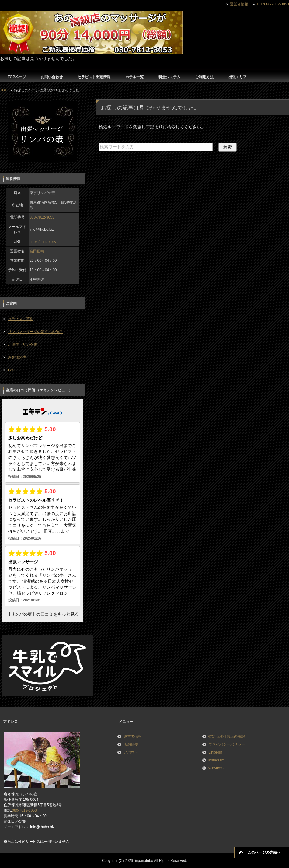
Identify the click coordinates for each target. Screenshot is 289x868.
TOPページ (17, 77)
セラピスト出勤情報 (94, 77)
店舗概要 (131, 744)
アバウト (131, 752)
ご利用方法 (204, 77)
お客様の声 (17, 357)
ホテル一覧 (134, 77)
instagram (216, 760)
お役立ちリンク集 (23, 345)
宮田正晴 (37, 251)
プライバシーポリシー (227, 744)
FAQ (12, 370)
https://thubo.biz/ (43, 242)
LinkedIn (215, 752)
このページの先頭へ (264, 852)
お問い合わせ (52, 77)
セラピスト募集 (21, 319)
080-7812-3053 (42, 217)
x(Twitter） (217, 768)
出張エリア (238, 77)
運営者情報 (133, 737)
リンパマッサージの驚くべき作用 (35, 332)
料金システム (169, 77)
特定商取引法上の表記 (227, 737)
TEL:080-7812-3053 (273, 4)
